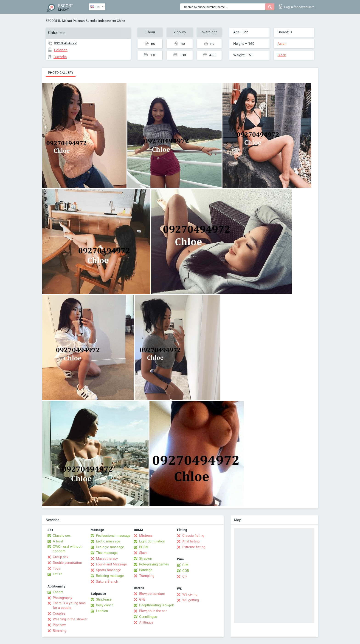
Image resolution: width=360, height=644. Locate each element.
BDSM (144, 547)
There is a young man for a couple (69, 605)
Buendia (91, 21)
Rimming (60, 631)
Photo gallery (61, 73)
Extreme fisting (194, 547)
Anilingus (146, 622)
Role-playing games (154, 564)
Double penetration (67, 563)
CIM (185, 565)
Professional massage (113, 536)
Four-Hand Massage (111, 564)
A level (58, 541)
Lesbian (102, 611)
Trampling (147, 576)
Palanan (79, 21)
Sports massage (108, 570)
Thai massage (107, 553)
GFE (142, 599)
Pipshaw (59, 625)
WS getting (191, 600)
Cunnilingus (148, 617)
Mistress (146, 536)
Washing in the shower (70, 619)
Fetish (58, 574)
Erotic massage (108, 541)
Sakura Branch (107, 582)
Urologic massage (110, 547)
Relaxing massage (110, 576)
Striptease (104, 599)
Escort (58, 592)
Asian (282, 44)
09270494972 (65, 43)
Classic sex (62, 536)
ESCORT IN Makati (59, 21)
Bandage (146, 570)
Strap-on (146, 559)
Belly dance (105, 605)
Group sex (60, 557)
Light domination (152, 541)
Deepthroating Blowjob (157, 605)
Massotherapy (107, 559)
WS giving (190, 594)
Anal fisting (191, 541)
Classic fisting (193, 536)
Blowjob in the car (153, 611)
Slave (143, 553)
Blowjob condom (152, 594)
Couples (59, 613)
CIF (185, 576)
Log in (297, 6)
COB (186, 571)
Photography (62, 598)
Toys (56, 568)
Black (282, 55)
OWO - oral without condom (67, 549)
